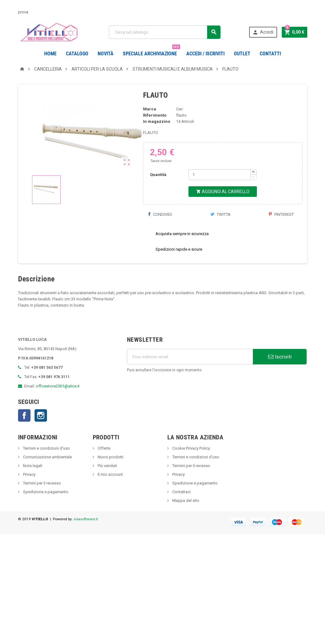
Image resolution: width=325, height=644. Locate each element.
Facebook (24, 431)
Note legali (32, 481)
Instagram (41, 431)
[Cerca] (165, 32)
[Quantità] (220, 190)
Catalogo (77, 54)
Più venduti (107, 481)
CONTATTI (270, 54)
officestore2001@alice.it (58, 402)
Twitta (220, 230)
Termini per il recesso (42, 499)
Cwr (179, 125)
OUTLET (242, 54)
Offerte (104, 464)
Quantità (158, 190)
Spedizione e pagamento (45, 507)
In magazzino (157, 137)
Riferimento (155, 131)
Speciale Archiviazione (151, 51)
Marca (150, 125)
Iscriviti (280, 372)
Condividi (160, 230)
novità (106, 54)
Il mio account (110, 490)
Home (50, 54)
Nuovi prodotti (110, 473)
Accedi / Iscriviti (205, 54)
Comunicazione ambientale (47, 473)
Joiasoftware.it (85, 535)
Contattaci (181, 507)
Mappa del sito (185, 516)
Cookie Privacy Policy (191, 464)
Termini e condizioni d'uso (46, 464)
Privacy (29, 490)
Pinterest (281, 230)
